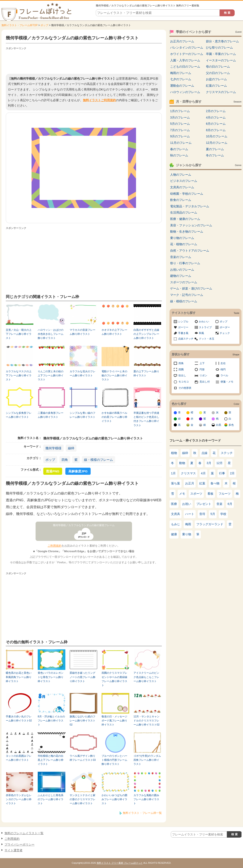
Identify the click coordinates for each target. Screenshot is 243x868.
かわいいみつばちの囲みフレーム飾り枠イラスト (114, 799)
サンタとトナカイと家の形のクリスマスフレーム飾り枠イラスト (82, 799)
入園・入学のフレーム (185, 60)
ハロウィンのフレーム (185, 92)
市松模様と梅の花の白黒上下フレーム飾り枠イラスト (51, 760)
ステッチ (227, 453)
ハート (190, 514)
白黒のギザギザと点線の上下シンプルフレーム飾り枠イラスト (146, 334)
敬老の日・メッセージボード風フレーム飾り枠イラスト (114, 721)
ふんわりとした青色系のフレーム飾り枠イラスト (51, 799)
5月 (213, 514)
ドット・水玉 (207, 339)
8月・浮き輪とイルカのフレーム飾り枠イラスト (51, 721)
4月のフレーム (216, 117)
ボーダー (225, 327)
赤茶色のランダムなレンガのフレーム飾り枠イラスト (19, 799)
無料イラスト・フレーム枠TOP (19, 25)
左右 (223, 363)
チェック (225, 333)
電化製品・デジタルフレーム (190, 206)
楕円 (223, 369)
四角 (65, 460)
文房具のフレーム (182, 187)
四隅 (181, 369)
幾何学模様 (53, 448)
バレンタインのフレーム (187, 47)
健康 (174, 534)
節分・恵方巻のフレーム (222, 41)
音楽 (219, 504)
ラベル (224, 375)
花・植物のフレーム (184, 244)
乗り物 (187, 534)
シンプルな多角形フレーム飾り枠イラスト (19, 415)
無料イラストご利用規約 (99, 100)
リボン (203, 375)
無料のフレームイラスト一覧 (24, 833)
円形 (202, 369)
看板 (210, 494)
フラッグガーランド (210, 524)
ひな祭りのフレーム (219, 47)
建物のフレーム (181, 276)
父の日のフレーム (218, 73)
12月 (220, 463)
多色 (231, 425)
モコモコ (184, 382)
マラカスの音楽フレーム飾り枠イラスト (82, 332)
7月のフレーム (180, 130)
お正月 (190, 483)
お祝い (187, 504)
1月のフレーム (180, 111)
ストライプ (205, 327)
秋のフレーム (179, 155)
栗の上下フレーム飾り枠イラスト (146, 373)
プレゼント (204, 504)
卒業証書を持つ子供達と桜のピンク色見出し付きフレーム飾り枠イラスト (146, 419)
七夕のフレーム (181, 79)
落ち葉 (175, 483)
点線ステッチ (186, 339)
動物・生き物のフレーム (187, 231)
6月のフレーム (216, 124)
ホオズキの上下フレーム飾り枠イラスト (114, 332)
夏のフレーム (215, 149)
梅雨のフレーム (181, 73)
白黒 (219, 425)
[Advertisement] (84, 61)
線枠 (71, 448)
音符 (202, 514)
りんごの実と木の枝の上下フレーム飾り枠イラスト (51, 376)
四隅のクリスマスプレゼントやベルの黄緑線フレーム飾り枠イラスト (114, 679)
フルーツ (225, 494)
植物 (174, 453)
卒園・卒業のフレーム (221, 54)
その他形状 (185, 388)
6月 (230, 504)
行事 (222, 473)
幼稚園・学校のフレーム (187, 194)
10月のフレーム (217, 136)
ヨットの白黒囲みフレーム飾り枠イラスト (19, 758)
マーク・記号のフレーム (187, 295)
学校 (223, 514)
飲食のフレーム (181, 200)
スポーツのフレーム (184, 282)
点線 (204, 453)
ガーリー (183, 327)
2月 (232, 473)
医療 (174, 504)
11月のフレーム (181, 143)
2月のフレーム (216, 111)
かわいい (204, 322)
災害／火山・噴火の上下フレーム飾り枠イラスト (19, 334)
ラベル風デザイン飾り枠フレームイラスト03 (83, 758)
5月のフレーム (180, 124)
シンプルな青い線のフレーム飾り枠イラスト (82, 415)
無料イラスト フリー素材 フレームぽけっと (120, 863)
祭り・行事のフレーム (185, 263)
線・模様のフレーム (98, 460)
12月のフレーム (217, 143)
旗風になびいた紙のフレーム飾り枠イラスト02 (82, 721)
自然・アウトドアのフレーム (190, 251)
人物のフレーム (181, 175)
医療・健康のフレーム (185, 219)
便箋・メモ (227, 382)
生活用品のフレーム (184, 212)
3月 (209, 463)
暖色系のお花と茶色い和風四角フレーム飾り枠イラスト (19, 677)
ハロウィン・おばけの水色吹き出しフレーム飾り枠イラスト (51, 334)
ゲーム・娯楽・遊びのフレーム (191, 288)
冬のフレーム (215, 155)
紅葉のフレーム (216, 86)
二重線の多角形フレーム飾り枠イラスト (51, 415)
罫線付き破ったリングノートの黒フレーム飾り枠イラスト (82, 677)
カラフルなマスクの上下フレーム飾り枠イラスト (19, 376)
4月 (203, 473)
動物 (182, 463)
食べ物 (215, 483)
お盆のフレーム (216, 79)
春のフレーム (179, 149)
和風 (201, 333)
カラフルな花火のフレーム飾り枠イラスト (82, 373)
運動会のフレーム (182, 86)
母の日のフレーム (218, 67)
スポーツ (196, 494)
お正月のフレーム (182, 41)
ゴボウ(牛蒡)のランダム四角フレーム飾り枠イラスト (147, 760)
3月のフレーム (180, 117)
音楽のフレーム (181, 257)
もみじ (175, 524)
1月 (173, 473)
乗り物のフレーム (182, 238)
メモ (182, 494)
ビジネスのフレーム (184, 181)
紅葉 (202, 483)
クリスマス (188, 473)
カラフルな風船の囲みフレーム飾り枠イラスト (146, 799)
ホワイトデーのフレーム (187, 54)
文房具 (175, 514)
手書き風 (183, 333)
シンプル (183, 322)
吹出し (182, 375)
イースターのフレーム (221, 60)
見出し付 (205, 382)
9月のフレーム (180, 136)
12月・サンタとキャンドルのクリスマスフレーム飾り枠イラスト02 (146, 721)
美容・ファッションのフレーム (191, 225)
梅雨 (188, 524)
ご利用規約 (55, 546)
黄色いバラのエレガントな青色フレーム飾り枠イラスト (51, 677)
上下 (202, 363)
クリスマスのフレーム (221, 92)
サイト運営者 (13, 850)
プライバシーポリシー (19, 844)
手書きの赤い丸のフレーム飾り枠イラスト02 (19, 719)
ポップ (44, 25)
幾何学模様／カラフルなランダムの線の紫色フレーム (84, 525)
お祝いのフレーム (182, 270)
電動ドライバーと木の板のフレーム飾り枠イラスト (114, 376)
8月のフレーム (216, 130)
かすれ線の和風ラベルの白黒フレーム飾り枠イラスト (114, 417)
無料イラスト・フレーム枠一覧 (142, 813)
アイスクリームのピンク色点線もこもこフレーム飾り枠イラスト (146, 677)
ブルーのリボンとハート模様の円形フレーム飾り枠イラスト (114, 760)
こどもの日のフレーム (185, 67)
